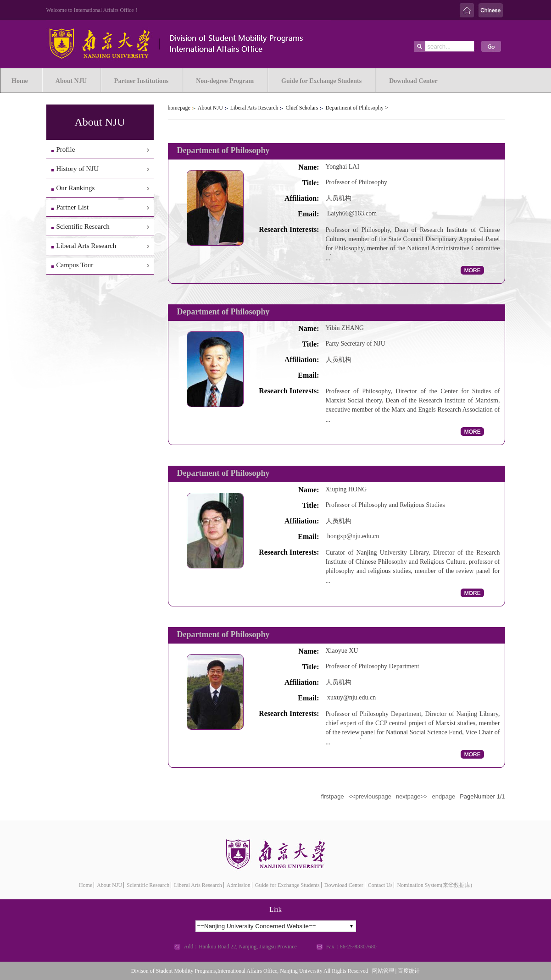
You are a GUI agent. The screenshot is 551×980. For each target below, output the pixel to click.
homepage (179, 108)
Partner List (72, 207)
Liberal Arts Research (86, 246)
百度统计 (409, 971)
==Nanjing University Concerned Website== (257, 926)
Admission (239, 885)
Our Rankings (76, 188)
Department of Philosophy (354, 108)
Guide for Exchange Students (287, 885)
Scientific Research (83, 226)
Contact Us (380, 885)
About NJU (210, 108)
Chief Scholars (302, 108)
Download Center (344, 885)
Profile (66, 149)
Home (86, 885)
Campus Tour (75, 265)
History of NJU (78, 169)
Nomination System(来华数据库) (434, 885)
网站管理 (383, 971)
